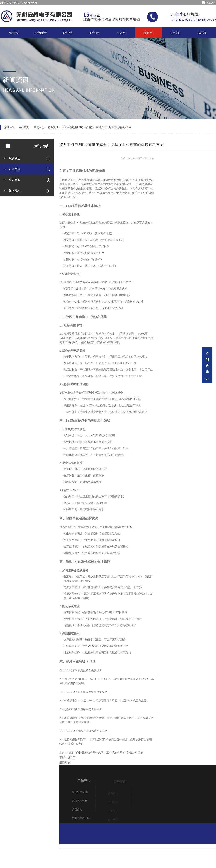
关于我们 (175, 33)
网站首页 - (25, 127)
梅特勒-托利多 (80, 794)
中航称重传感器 (81, 820)
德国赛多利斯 (80, 802)
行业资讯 (53, 127)
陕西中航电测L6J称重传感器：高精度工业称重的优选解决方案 (97, 127)
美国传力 (77, 811)
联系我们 (202, 33)
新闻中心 (148, 33)
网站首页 (13, 33)
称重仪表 (94, 33)
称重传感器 (40, 33)
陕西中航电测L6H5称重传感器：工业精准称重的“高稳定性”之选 (106, 754)
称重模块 (67, 33)
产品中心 (121, 33)
